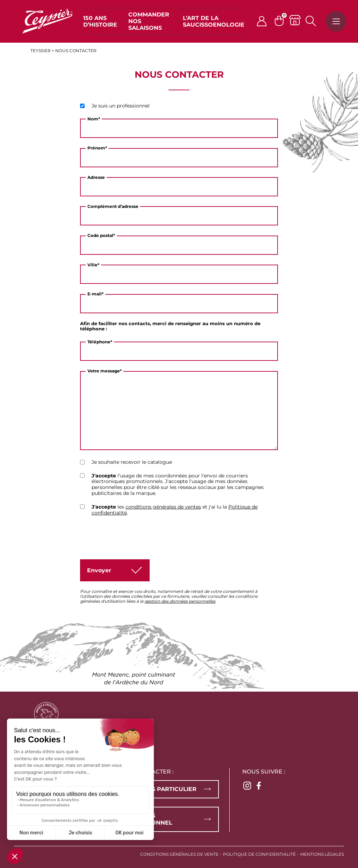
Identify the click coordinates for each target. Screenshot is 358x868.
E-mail (95, 294)
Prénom (97, 148)
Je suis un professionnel (121, 106)
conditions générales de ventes (163, 507)
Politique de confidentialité (259, 854)
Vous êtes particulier (159, 789)
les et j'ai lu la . (175, 510)
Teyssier (41, 51)
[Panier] (282, 21)
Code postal (101, 236)
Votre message (105, 371)
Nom (94, 119)
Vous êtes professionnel (147, 819)
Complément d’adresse (113, 206)
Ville (93, 265)
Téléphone (100, 342)
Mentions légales (322, 854)
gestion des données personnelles (180, 601)
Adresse (96, 177)
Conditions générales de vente (179, 854)
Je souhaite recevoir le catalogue (132, 462)
